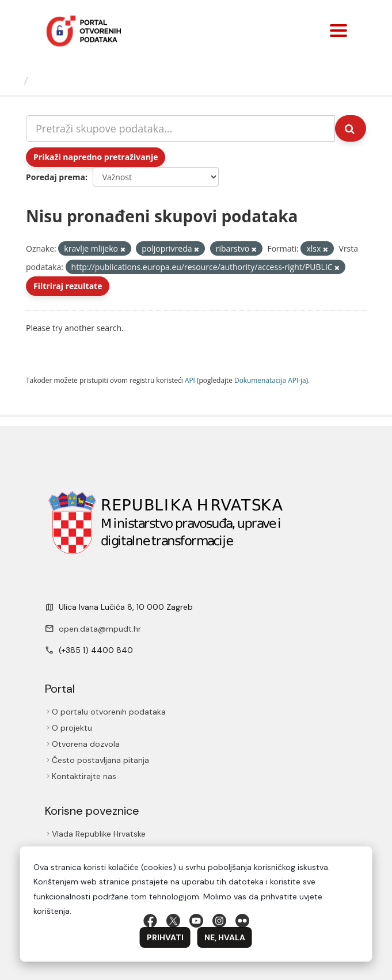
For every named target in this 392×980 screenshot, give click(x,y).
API (190, 380)
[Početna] (14, 81)
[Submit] (351, 128)
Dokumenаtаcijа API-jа (270, 380)
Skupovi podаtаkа (80, 81)
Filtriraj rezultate (68, 286)
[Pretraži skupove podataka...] (180, 128)
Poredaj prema (56, 177)
